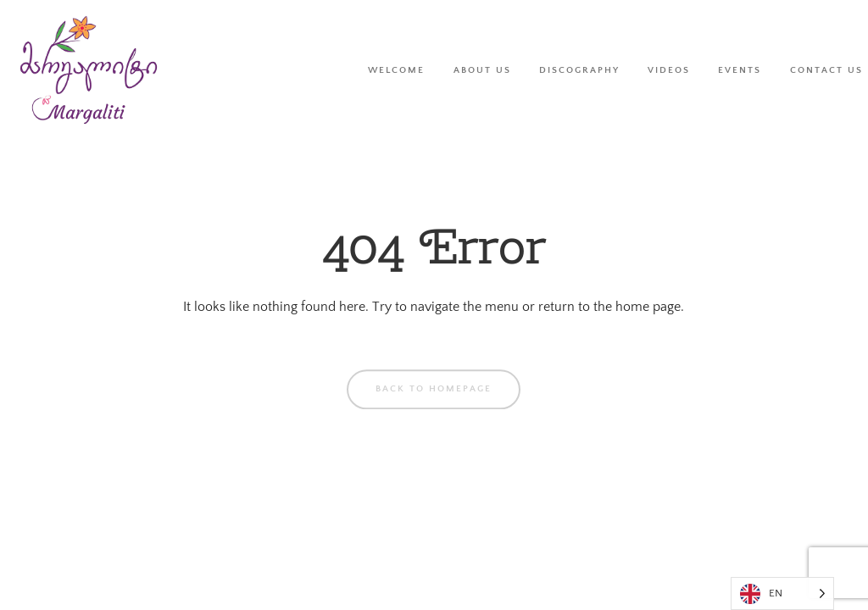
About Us (482, 70)
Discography (579, 70)
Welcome (396, 70)
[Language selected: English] (782, 593)
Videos (669, 70)
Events (740, 70)
